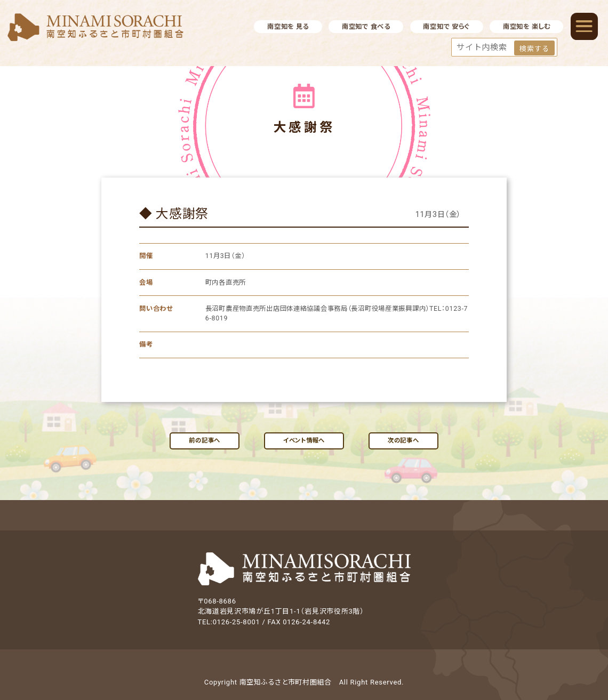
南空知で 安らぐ (446, 27)
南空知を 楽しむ (527, 27)
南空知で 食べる (366, 27)
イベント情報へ (304, 440)
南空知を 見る (288, 27)
